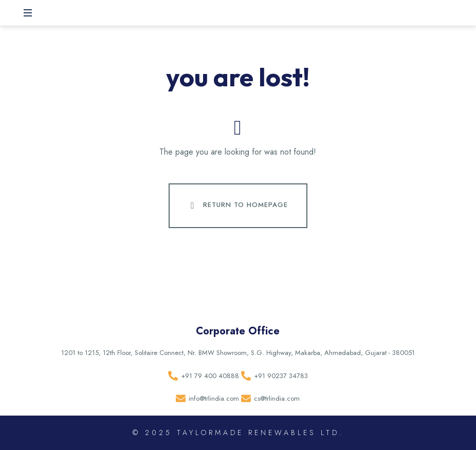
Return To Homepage (237, 205)
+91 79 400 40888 (210, 376)
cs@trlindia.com (277, 398)
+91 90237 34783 (281, 376)
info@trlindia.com (214, 398)
